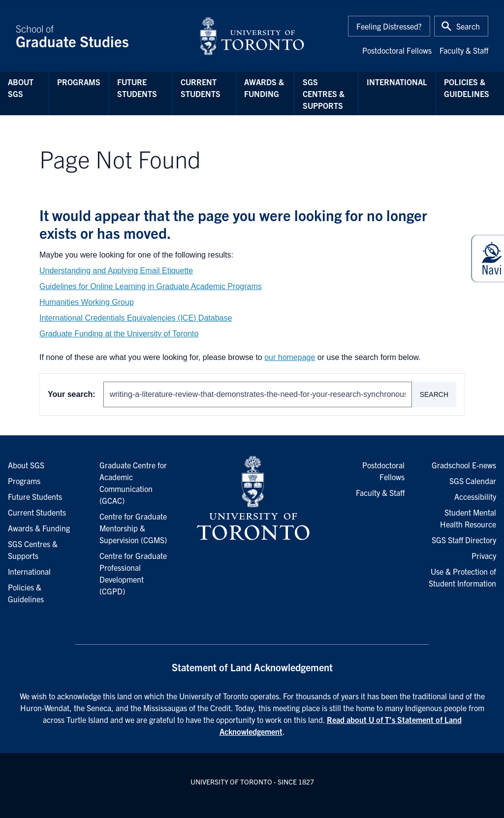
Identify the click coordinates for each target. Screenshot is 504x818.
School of (101, 36)
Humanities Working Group (87, 302)
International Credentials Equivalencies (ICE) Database (136, 318)
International (397, 82)
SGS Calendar (473, 481)
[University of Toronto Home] (252, 36)
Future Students (137, 88)
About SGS (21, 88)
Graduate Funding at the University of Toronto (119, 334)
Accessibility (475, 496)
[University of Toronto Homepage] (252, 498)
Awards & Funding (264, 88)
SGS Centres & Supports (324, 94)
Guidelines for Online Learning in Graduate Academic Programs (151, 286)
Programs (79, 82)
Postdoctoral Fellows (397, 50)
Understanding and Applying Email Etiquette (116, 271)
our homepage (290, 357)
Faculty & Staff (464, 50)
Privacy (484, 556)
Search (434, 394)
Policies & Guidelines (467, 88)
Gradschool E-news (464, 465)
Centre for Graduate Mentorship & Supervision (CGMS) (133, 528)
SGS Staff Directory (464, 540)
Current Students (201, 88)
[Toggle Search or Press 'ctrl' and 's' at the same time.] (461, 26)
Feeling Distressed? (389, 26)
